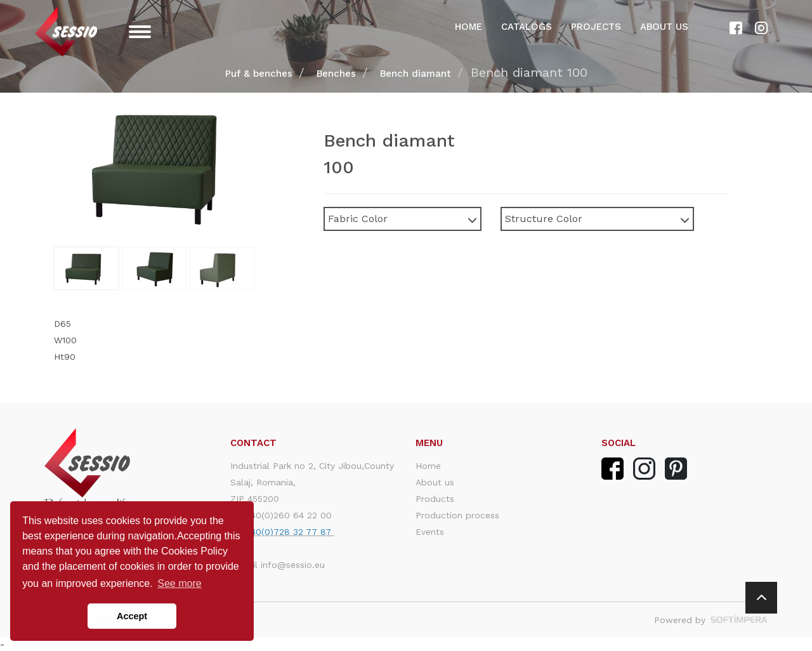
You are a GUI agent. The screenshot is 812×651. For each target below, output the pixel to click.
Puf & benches (259, 74)
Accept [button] (132, 616)
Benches (336, 74)
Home (468, 27)
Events (430, 532)
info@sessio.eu (293, 565)
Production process (457, 515)
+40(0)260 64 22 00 (288, 515)
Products (435, 499)
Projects (596, 27)
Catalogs (527, 27)
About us (664, 27)
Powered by (711, 620)
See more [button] (179, 583)
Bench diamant (416, 74)
